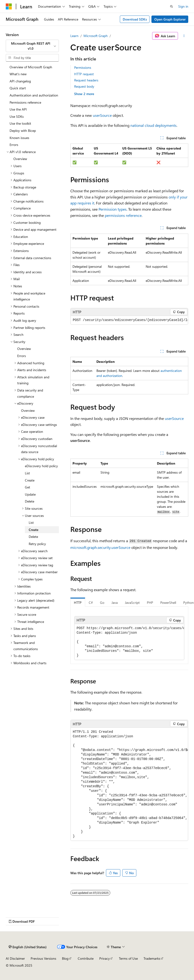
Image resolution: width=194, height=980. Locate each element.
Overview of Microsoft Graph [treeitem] (31, 67)
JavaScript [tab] (132, 602)
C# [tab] (91, 602)
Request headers (86, 80)
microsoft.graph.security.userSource (100, 547)
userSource (102, 115)
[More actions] (184, 36)
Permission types (113, 209)
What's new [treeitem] (18, 74)
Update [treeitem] (30, 494)
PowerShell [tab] (168, 602)
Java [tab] (115, 602)
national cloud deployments (153, 125)
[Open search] (172, 6)
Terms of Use (128, 958)
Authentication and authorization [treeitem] (34, 95)
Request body (84, 86)
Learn (74, 36)
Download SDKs (135, 19)
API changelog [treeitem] (20, 81)
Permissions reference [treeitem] (25, 102)
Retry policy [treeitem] (37, 544)
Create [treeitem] (30, 480)
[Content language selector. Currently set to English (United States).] (28, 947)
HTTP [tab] (78, 602)
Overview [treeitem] (20, 159)
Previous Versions (43, 958)
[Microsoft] (9, 6)
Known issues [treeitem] (19, 138)
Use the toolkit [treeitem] (20, 123)
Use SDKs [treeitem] (17, 116)
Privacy (105, 958)
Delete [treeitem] (30, 501)
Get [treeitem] (28, 487)
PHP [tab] (150, 602)
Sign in (183, 6)
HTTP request (84, 74)
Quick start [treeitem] (18, 88)
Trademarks (152, 958)
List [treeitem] (27, 473)
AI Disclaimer (15, 958)
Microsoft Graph (96, 36)
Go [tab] (102, 602)
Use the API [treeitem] (18, 109)
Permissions (83, 67)
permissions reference (123, 215)
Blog (65, 958)
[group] (129, 320)
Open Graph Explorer (170, 19)
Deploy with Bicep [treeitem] (23, 131)
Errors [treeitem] (14, 145)
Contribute (86, 958)
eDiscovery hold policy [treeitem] (41, 466)
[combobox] (32, 46)
